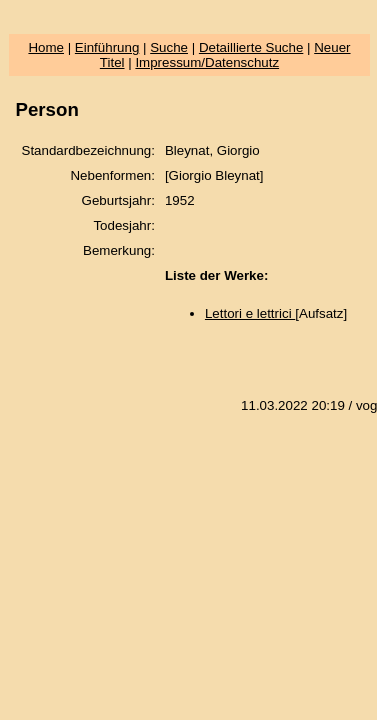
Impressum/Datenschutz (207, 62)
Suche (169, 47)
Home (46, 47)
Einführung (107, 47)
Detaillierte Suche (251, 47)
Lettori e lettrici (250, 313)
